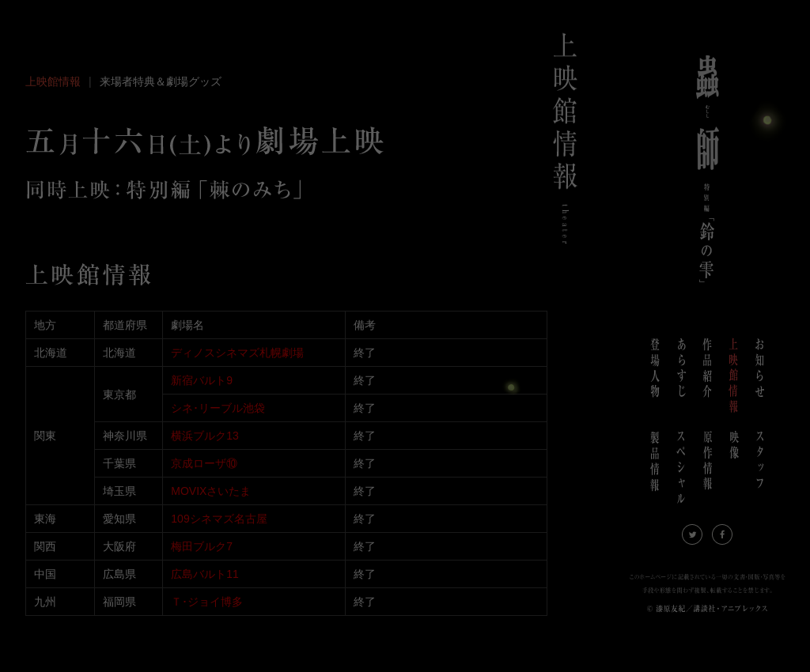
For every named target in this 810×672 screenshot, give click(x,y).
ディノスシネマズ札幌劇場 (237, 353)
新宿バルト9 (202, 380)
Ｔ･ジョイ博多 (207, 602)
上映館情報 (53, 81)
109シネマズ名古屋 (219, 519)
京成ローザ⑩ (204, 463)
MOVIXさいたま (211, 491)
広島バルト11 (205, 574)
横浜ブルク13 (205, 436)
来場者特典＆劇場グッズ (161, 81)
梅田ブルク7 (202, 546)
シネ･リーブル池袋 (218, 408)
